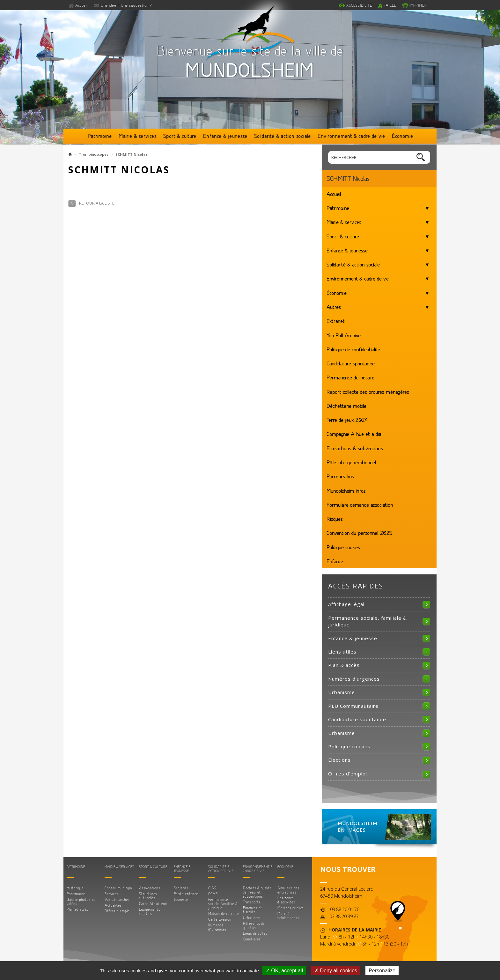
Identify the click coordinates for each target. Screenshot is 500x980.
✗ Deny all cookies (336, 971)
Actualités (113, 905)
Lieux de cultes (255, 933)
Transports (252, 902)
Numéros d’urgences (354, 679)
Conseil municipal (119, 888)
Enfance (335, 561)
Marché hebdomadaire (289, 916)
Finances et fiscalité (253, 910)
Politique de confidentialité (353, 349)
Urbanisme (342, 692)
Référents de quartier (254, 925)
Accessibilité (359, 5)
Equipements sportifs (150, 911)
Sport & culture (180, 136)
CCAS (213, 894)
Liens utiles (342, 652)
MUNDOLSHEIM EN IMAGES (357, 826)
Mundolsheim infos (346, 490)
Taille (390, 5)
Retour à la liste (97, 203)
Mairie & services (138, 136)
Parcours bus (340, 476)
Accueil (82, 5)
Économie (403, 136)
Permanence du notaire (350, 377)
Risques (335, 519)
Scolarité (181, 888)
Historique (75, 888)
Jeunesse (181, 899)
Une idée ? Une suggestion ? (126, 5)
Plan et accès (77, 909)
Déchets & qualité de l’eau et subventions (257, 892)
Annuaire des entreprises (288, 890)
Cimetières (252, 939)
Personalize (382, 971)
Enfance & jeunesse (225, 136)
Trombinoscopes (94, 154)
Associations (150, 888)
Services (111, 894)
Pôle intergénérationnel (351, 462)
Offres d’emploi (118, 911)
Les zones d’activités (286, 900)
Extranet (336, 321)
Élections (339, 760)
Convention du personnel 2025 (359, 533)
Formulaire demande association (360, 505)
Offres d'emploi (348, 774)
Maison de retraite (224, 913)
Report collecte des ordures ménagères (368, 392)
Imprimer (418, 5)
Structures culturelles (148, 896)
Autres (334, 307)
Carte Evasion (220, 919)
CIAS (212, 888)
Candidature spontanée (351, 363)
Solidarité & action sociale (283, 136)
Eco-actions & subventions (355, 448)
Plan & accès (344, 665)
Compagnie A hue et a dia (354, 434)
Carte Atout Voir (153, 904)
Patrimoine (100, 136)
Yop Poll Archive (344, 335)
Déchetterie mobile (346, 406)
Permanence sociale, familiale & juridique (368, 621)
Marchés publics (290, 908)
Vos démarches (117, 899)
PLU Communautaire (353, 706)
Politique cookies (343, 547)
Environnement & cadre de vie (351, 136)
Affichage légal (346, 604)
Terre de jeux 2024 (347, 420)
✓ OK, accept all (284, 971)
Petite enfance (186, 894)
